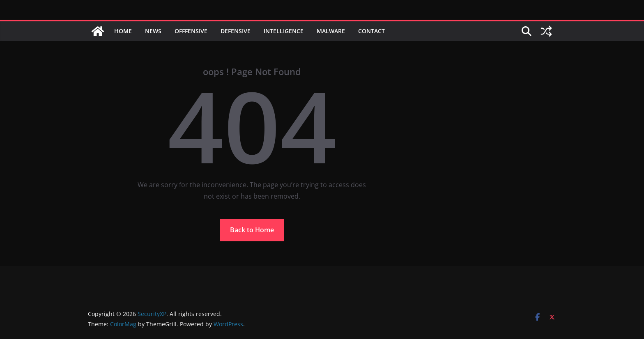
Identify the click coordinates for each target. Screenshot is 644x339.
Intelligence (284, 31)
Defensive (236, 31)
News (153, 31)
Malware (331, 31)
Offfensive (191, 31)
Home (123, 31)
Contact (371, 31)
